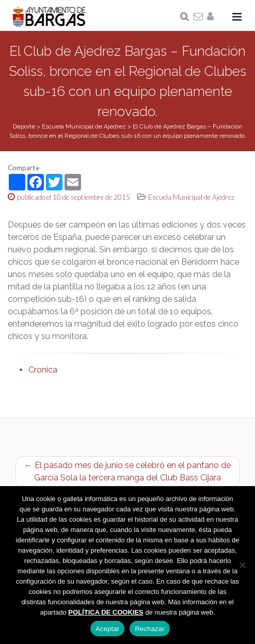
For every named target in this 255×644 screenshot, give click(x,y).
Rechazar (150, 629)
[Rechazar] (242, 565)
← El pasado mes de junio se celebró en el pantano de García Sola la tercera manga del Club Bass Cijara (128, 471)
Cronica (43, 370)
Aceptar (108, 629)
